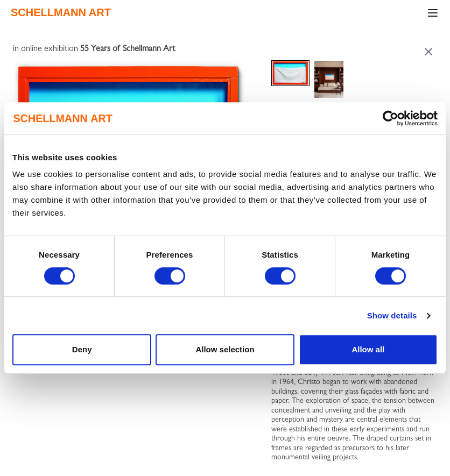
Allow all (368, 349)
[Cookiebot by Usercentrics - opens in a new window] (391, 118)
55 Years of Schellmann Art (128, 49)
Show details (392, 315)
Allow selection (225, 349)
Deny (82, 349)
